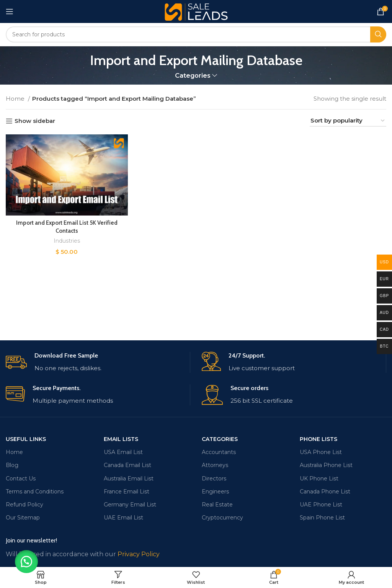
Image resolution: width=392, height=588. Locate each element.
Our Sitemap (23, 518)
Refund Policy (24, 505)
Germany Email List (130, 505)
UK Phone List (319, 479)
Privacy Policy (139, 554)
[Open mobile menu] (10, 11)
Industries (67, 241)
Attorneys (215, 465)
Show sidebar (35, 121)
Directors (214, 479)
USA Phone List (321, 452)
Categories (193, 76)
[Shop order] (348, 121)
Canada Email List (127, 465)
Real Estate (217, 505)
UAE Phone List (321, 505)
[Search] (196, 34)
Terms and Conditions (35, 492)
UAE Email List (123, 518)
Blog (12, 465)
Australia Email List (129, 479)
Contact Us (21, 479)
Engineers (215, 492)
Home (16, 99)
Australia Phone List (326, 465)
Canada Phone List (325, 492)
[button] (27, 561)
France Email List (127, 492)
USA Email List (123, 452)
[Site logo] (196, 11)
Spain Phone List (322, 518)
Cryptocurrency (222, 518)
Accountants (219, 452)
